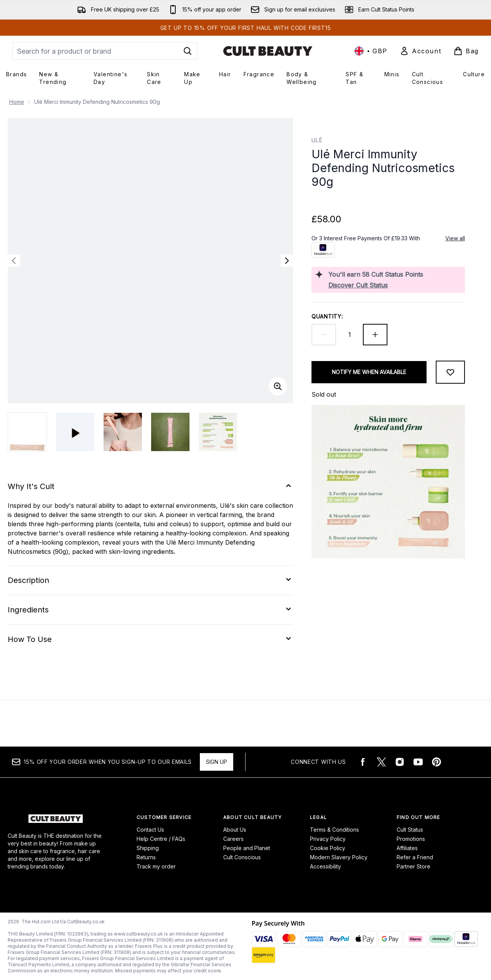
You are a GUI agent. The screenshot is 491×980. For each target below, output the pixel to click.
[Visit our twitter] (381, 762)
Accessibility (325, 866)
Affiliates (407, 848)
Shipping (148, 848)
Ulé (317, 140)
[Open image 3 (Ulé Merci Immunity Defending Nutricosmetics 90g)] (170, 432)
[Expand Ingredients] (150, 610)
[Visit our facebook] (363, 762)
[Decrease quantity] (324, 335)
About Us (235, 830)
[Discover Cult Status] (395, 285)
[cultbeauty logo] (268, 51)
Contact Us (150, 830)
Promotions (411, 839)
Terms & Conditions (334, 830)
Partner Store (414, 866)
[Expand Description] (150, 580)
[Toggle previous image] (14, 261)
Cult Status (410, 830)
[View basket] (466, 51)
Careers (233, 839)
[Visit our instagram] (400, 762)
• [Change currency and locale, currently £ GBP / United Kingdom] (371, 51)
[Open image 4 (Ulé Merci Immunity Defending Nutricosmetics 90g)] (218, 432)
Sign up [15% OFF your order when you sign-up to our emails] (217, 762)
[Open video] (75, 432)
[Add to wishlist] (450, 372)
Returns (146, 857)
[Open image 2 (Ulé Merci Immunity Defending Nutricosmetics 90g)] (123, 432)
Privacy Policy (328, 839)
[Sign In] (420, 51)
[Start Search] (188, 51)
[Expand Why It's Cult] (150, 486)
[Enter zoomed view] (278, 386)
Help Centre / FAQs (161, 839)
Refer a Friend (415, 857)
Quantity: (327, 316)
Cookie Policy (328, 848)
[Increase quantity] (375, 335)
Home (17, 102)
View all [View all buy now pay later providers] (455, 238)
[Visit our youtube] (418, 762)
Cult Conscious (242, 857)
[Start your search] (105, 51)
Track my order (156, 866)
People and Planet (247, 848)
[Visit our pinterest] (437, 762)
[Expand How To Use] (150, 639)
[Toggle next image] (287, 261)
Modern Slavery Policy (339, 857)
